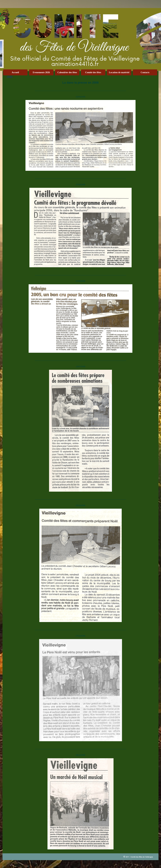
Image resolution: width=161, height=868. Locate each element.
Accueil (15, 72)
